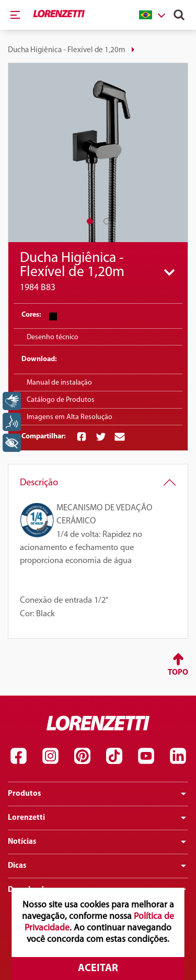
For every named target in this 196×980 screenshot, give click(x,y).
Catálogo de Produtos (61, 400)
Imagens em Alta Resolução (70, 417)
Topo (178, 673)
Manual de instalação (59, 383)
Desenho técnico (53, 337)
